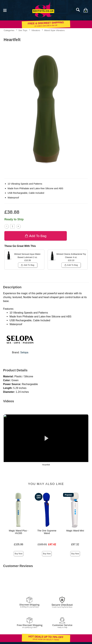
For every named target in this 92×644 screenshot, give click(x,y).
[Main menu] (5, 10)
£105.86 (18, 544)
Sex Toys (23, 30)
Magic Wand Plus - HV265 (18, 532)
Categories (9, 30)
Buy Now (18, 554)
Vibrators (36, 30)
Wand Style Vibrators (54, 30)
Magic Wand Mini (75, 531)
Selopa (24, 352)
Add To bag (36, 236)
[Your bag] (86, 10)
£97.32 (75, 544)
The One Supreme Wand (47, 532)
